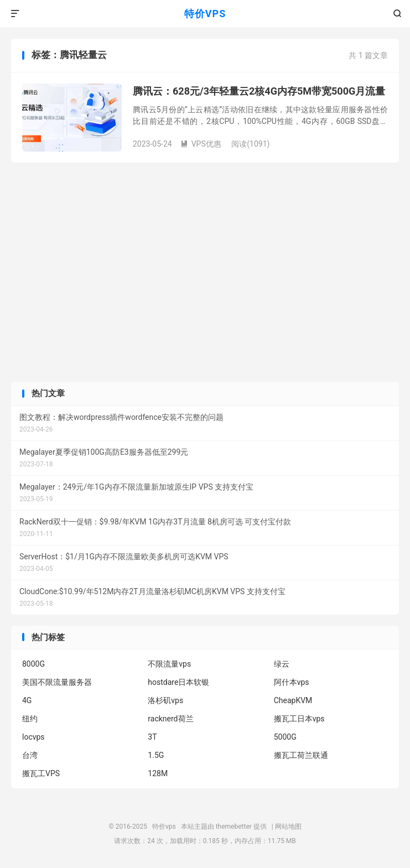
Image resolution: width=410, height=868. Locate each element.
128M (158, 773)
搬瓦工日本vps (299, 719)
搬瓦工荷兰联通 (301, 755)
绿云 (282, 664)
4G (27, 700)
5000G (285, 737)
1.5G (156, 755)
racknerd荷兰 (170, 719)
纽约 (30, 719)
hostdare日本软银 (178, 682)
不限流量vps (169, 664)
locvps (33, 737)
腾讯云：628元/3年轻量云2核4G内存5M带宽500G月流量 (259, 91)
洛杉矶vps (165, 700)
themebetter (234, 827)
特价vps (164, 827)
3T (152, 737)
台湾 (30, 755)
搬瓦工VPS (41, 773)
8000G (33, 664)
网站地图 (288, 827)
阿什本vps (292, 682)
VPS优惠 (201, 144)
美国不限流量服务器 (57, 682)
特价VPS (205, 14)
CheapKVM (293, 700)
